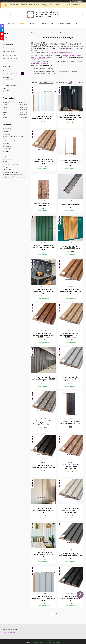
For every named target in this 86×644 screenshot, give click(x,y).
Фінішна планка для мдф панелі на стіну (44, 204)
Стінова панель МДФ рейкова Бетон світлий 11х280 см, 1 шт (71, 379)
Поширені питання (9, 51)
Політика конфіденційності (54, 642)
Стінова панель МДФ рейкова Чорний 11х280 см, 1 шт (71, 598)
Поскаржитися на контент (38, 642)
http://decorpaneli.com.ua (10, 154)
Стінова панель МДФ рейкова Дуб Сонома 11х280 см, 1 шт (44, 162)
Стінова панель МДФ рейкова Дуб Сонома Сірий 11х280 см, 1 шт (44, 423)
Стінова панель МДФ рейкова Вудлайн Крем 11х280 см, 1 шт (71, 511)
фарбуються (68, 53)
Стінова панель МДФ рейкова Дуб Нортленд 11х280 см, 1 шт (71, 467)
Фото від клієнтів (64, 24)
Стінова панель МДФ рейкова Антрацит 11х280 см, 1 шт (44, 291)
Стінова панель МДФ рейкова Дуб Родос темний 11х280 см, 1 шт (44, 335)
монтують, (50, 53)
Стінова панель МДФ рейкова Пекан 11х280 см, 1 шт (71, 291)
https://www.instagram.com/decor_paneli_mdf (18, 175)
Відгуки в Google (8, 48)
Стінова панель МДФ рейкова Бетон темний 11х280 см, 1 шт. (44, 379)
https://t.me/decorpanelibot (11, 164)
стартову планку (68, 55)
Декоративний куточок (71, 204)
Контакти (33, 24)
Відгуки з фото (42, 63)
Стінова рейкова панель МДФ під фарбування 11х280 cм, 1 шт (44, 247)
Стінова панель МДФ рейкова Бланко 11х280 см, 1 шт (44, 555)
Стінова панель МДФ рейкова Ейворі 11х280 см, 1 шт (44, 511)
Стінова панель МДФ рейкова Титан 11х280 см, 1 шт (71, 554)
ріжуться (58, 53)
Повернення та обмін (10, 59)
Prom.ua (52, 641)
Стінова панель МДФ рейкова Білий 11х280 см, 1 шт (44, 117)
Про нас (6, 41)
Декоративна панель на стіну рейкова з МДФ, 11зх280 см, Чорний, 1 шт (71, 118)
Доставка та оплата (9, 55)
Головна (11, 24)
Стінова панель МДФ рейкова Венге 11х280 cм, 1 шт (44, 466)
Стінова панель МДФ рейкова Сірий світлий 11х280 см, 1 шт (44, 598)
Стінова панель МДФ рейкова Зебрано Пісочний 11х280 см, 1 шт (71, 335)
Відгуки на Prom (8, 44)
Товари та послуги (39, 33)
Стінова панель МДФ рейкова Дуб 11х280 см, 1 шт (71, 247)
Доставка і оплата (47, 24)
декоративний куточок (48, 57)
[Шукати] (4, 14)
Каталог (22, 24)
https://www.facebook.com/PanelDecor (18, 177)
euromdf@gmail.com (9, 159)
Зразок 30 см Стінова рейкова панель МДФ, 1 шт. (71, 423)
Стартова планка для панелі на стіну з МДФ (71, 161)
